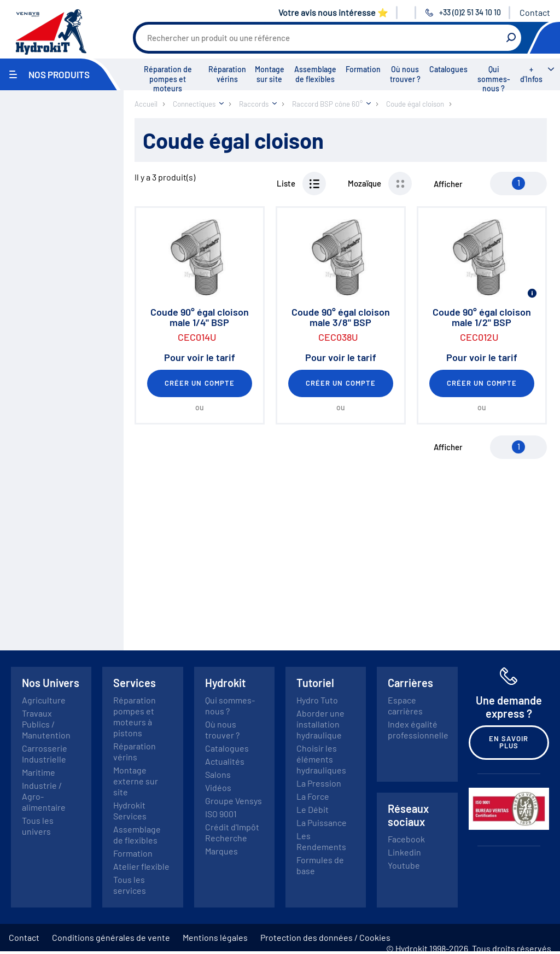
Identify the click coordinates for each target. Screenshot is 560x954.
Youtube (404, 865)
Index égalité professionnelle (418, 729)
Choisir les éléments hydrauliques (321, 759)
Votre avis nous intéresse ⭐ (333, 12)
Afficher (448, 184)
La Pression (319, 783)
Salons (218, 774)
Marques (221, 851)
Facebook (406, 839)
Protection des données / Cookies (325, 937)
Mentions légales (215, 937)
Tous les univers (38, 826)
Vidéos (218, 787)
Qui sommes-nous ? (494, 79)
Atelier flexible (141, 866)
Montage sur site (270, 74)
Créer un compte (200, 383)
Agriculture (44, 700)
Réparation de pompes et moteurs (168, 79)
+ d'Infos (531, 74)
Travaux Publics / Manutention (46, 724)
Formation (363, 69)
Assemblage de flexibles (315, 74)
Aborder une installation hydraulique (320, 724)
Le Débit (313, 809)
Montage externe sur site (136, 781)
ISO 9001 (221, 814)
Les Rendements (321, 841)
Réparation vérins (227, 74)
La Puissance (322, 822)
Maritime (39, 772)
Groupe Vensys (234, 801)
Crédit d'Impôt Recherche (232, 832)
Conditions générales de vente (111, 937)
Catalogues (448, 69)
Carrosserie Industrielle (45, 754)
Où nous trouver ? (405, 74)
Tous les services (130, 885)
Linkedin (404, 852)
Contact (535, 12)
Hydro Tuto (317, 700)
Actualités (225, 761)
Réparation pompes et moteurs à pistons (135, 716)
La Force (313, 796)
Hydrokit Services (130, 810)
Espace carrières (405, 705)
